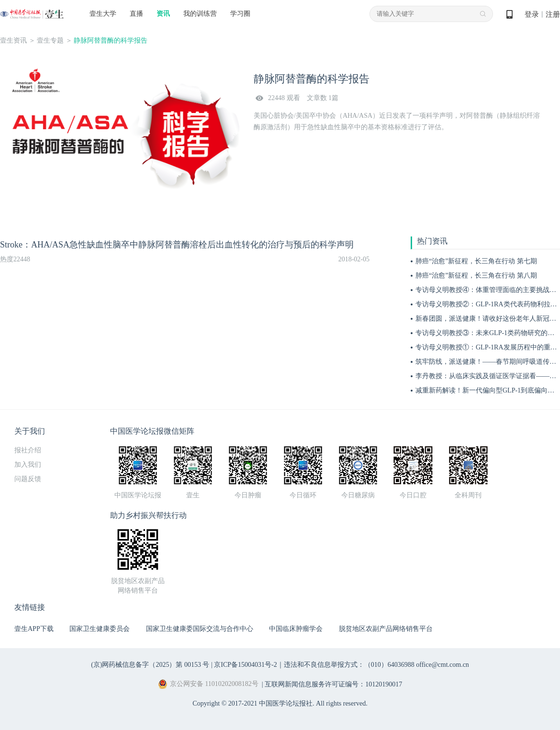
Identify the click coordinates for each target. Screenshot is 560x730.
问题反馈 (28, 479)
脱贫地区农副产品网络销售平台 (386, 629)
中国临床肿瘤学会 (296, 629)
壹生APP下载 (34, 629)
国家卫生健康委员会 (100, 629)
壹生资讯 (13, 40)
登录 (532, 14)
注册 (553, 14)
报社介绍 (28, 450)
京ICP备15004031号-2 (245, 665)
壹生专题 (50, 40)
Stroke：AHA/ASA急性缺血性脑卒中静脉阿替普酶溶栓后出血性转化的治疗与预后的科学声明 (177, 245)
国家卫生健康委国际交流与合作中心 (200, 629)
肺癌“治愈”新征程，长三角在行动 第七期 (476, 261)
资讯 (163, 14)
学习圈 (240, 14)
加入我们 (28, 465)
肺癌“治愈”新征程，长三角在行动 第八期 (476, 275)
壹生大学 (103, 14)
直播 (136, 14)
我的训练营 (200, 14)
